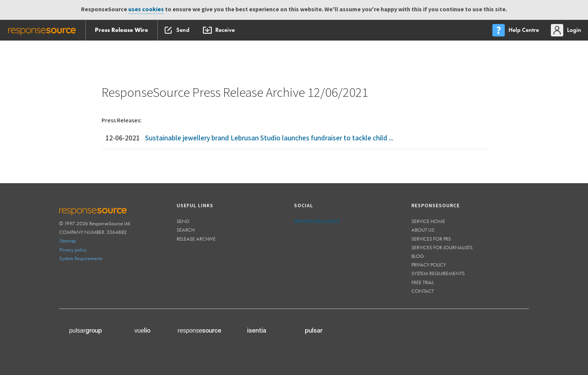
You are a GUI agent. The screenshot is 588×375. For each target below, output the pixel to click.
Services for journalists (442, 247)
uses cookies (146, 10)
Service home (428, 221)
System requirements (438, 273)
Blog (418, 256)
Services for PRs (431, 239)
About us (423, 230)
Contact (423, 291)
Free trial (423, 282)
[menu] (516, 30)
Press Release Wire (121, 30)
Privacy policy (73, 250)
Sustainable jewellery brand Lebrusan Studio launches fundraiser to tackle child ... (269, 138)
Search (186, 230)
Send (183, 221)
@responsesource (317, 221)
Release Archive (196, 239)
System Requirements (81, 258)
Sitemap (67, 241)
